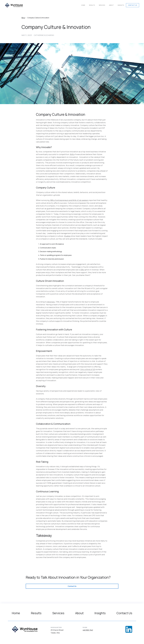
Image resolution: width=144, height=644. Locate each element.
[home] (14, 5)
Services (102, 5)
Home (83, 5)
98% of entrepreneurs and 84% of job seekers (69, 200)
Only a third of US (88, 369)
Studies (67, 236)
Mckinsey (51, 302)
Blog (23, 18)
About (111, 5)
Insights (121, 5)
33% (82, 270)
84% (72, 154)
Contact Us (133, 5)
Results (92, 5)
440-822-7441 (88, 630)
